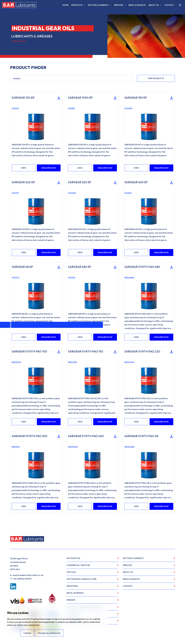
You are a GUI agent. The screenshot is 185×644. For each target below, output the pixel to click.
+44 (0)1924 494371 (22, 579)
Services (119, 5)
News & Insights (137, 5)
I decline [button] (27, 633)
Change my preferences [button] (49, 633)
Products (77, 5)
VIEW (24, 168)
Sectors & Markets (98, 5)
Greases (71, 600)
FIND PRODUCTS (156, 78)
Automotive (73, 558)
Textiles (71, 572)
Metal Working (75, 593)
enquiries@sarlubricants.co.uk (28, 575)
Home (65, 5)
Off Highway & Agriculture (81, 579)
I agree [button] (13, 633)
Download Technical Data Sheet (58, 98)
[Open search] (180, 5)
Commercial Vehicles (78, 565)
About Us (154, 5)
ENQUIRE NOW (49, 168)
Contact (169, 5)
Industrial (72, 586)
